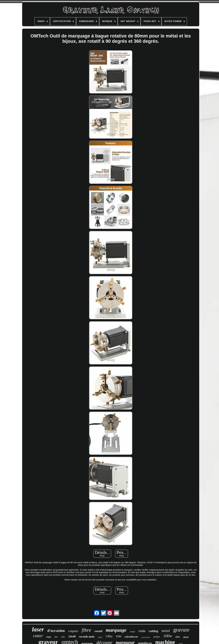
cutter (38, 636)
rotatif (98, 631)
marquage (116, 630)
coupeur (73, 631)
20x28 (100, 637)
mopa (49, 637)
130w (109, 636)
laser (38, 629)
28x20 (186, 637)
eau (119, 636)
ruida (142, 631)
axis (178, 637)
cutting (153, 631)
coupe (132, 631)
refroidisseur (131, 637)
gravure (181, 630)
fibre (86, 630)
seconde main (87, 637)
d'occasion (56, 631)
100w (168, 636)
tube (63, 637)
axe (56, 637)
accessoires (146, 637)
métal (166, 631)
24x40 (72, 636)
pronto (157, 637)
